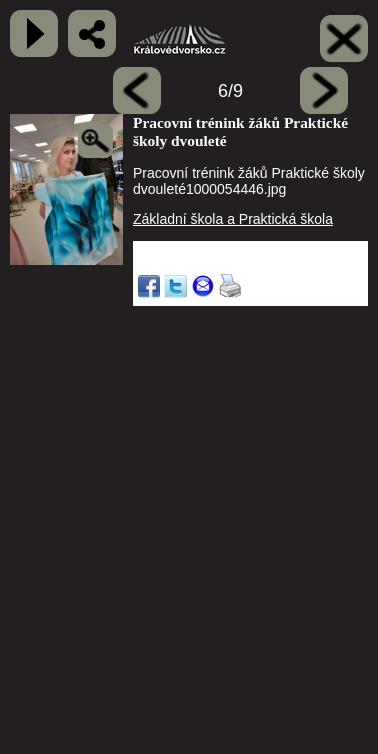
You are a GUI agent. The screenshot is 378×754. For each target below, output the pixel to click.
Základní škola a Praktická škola (233, 219)
